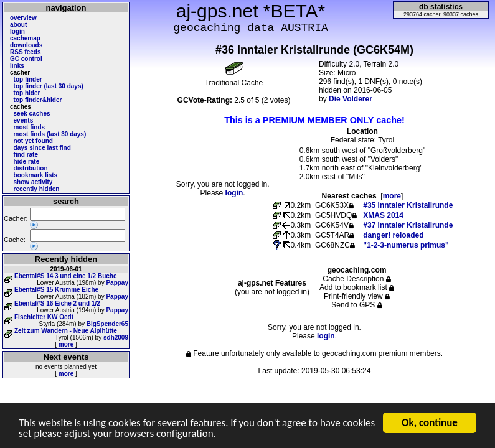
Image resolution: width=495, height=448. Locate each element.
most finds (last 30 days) (50, 134)
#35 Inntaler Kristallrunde (408, 205)
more (66, 344)
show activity (33, 182)
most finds (30, 127)
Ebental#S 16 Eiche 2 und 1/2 (57, 303)
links (17, 66)
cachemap (25, 38)
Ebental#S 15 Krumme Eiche (56, 290)
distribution (31, 168)
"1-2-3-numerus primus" (406, 245)
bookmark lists (36, 175)
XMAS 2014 (383, 215)
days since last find (42, 148)
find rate (26, 155)
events (24, 120)
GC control (26, 59)
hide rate (27, 161)
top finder (28, 79)
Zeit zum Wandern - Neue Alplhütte (66, 331)
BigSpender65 (107, 324)
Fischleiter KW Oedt (44, 317)
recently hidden (37, 189)
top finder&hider (38, 100)
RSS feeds (25, 52)
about (18, 25)
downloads (26, 45)
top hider (27, 93)
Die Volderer (351, 99)
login (17, 31)
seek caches (32, 114)
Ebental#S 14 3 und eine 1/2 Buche (66, 276)
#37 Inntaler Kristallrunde (408, 225)
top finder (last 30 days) (49, 86)
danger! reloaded (393, 235)
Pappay (117, 283)
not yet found (33, 141)
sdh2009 (116, 338)
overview (23, 18)
